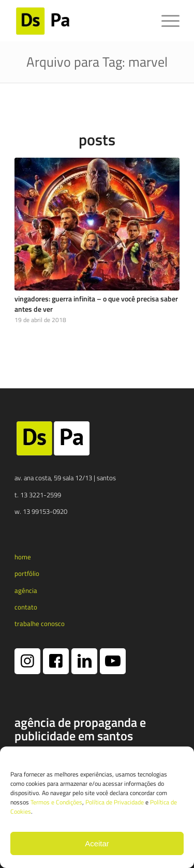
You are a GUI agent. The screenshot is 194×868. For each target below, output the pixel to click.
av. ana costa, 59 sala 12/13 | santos (65, 478)
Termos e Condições (56, 802)
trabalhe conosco (40, 623)
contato (26, 607)
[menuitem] (165, 21)
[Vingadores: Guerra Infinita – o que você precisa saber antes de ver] (97, 224)
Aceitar (97, 843)
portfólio (27, 573)
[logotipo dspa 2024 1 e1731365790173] (80, 21)
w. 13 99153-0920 (41, 511)
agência (26, 590)
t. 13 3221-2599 (38, 495)
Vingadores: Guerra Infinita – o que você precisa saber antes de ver (96, 304)
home (23, 557)
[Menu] (165, 21)
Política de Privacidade (115, 802)
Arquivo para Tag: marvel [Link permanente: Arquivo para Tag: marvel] (97, 62)
